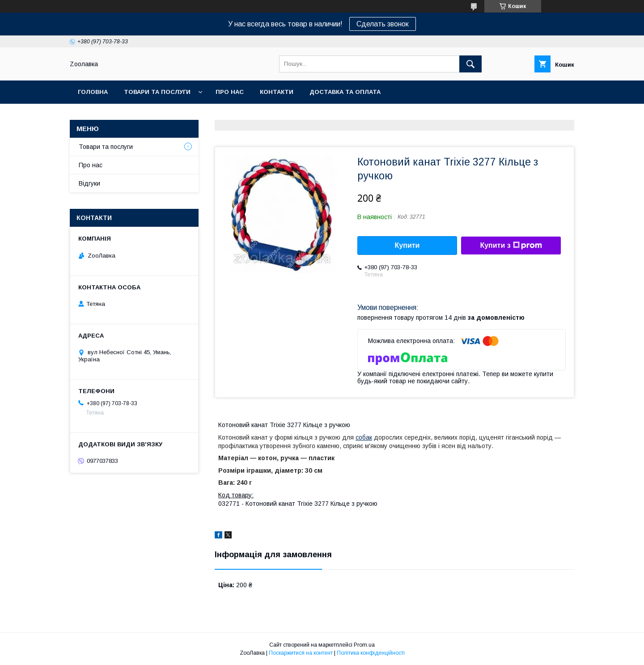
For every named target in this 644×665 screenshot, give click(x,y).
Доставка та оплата (345, 92)
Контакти (277, 92)
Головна (93, 92)
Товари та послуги (157, 92)
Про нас (230, 92)
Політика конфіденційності (371, 653)
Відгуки (89, 183)
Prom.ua (364, 645)
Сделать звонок (383, 24)
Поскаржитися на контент (301, 653)
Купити (407, 245)
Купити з (511, 246)
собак (364, 437)
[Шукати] (470, 64)
